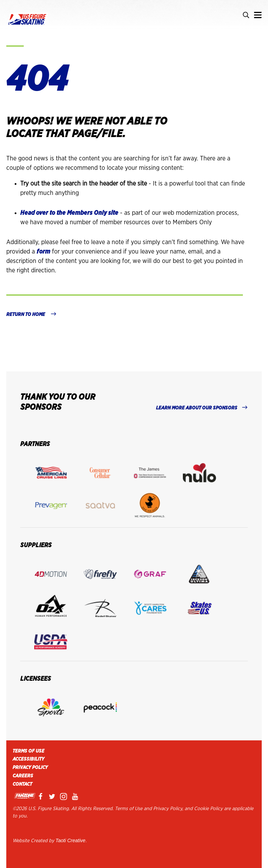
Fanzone (25, 797)
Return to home (26, 315)
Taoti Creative (70, 840)
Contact (22, 784)
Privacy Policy (30, 768)
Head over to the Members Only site (69, 213)
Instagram (65, 797)
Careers (23, 776)
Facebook (42, 797)
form (43, 252)
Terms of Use (28, 751)
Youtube (76, 797)
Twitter (53, 797)
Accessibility (28, 759)
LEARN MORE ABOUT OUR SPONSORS (197, 408)
